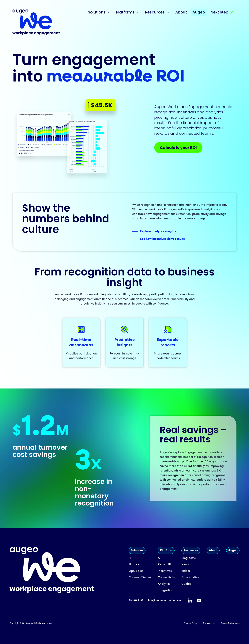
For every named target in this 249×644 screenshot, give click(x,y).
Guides (186, 584)
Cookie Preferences (230, 623)
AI (159, 558)
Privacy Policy (190, 623)
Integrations (166, 590)
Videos (186, 571)
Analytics (164, 584)
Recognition (166, 565)
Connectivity (166, 578)
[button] (99, 12)
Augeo (199, 12)
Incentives (165, 571)
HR (131, 558)
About (181, 12)
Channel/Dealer (140, 578)
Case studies (190, 578)
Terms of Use (209, 623)
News (185, 565)
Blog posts (189, 558)
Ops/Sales (136, 571)
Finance (134, 565)
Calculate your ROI (178, 148)
